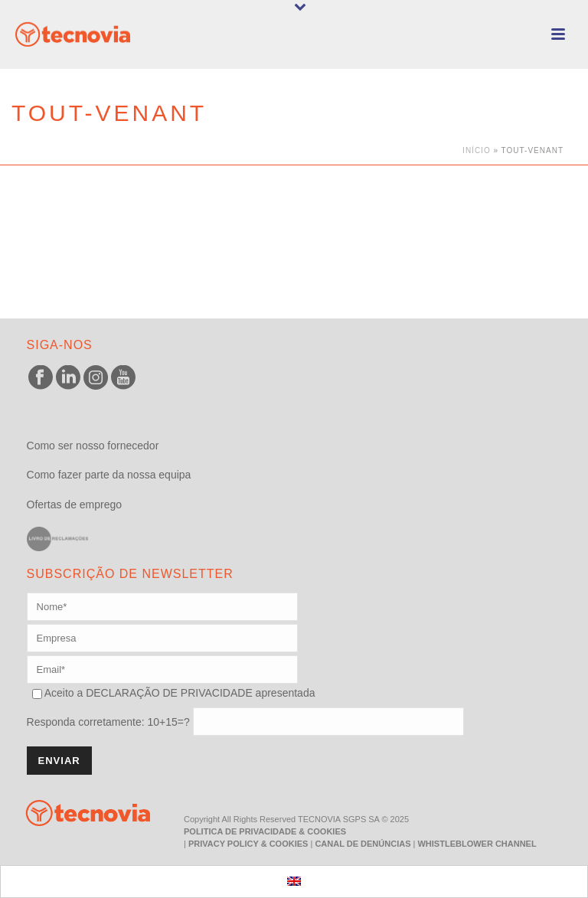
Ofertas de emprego (75, 505)
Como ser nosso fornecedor (93, 446)
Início (477, 150)
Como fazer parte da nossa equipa (109, 475)
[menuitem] (294, 882)
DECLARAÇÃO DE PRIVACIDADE (167, 693)
